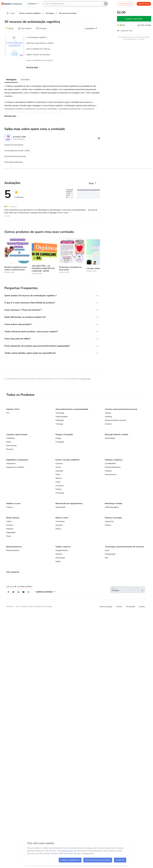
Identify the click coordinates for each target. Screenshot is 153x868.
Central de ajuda (106, 607)
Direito (58, 467)
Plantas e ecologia (113, 518)
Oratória (108, 424)
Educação (59, 471)
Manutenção (60, 507)
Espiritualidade (61, 417)
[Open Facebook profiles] (8, 592)
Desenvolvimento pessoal (115, 420)
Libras (58, 482)
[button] (50, 296)
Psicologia (60, 493)
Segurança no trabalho (15, 467)
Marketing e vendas (114, 503)
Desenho (59, 525)
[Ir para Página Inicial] (13, 4)
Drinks (9, 442)
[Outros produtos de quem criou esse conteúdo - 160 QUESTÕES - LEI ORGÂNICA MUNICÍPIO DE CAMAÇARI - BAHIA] (44, 256)
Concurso (59, 463)
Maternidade (110, 438)
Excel (107, 550)
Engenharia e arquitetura (17, 460)
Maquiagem (11, 532)
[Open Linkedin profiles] (18, 592)
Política (59, 489)
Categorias (33, 4)
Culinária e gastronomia (17, 435)
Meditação (60, 420)
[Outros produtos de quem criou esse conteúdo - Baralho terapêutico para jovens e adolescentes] (17, 256)
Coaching (108, 417)
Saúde (58, 561)
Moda (9, 536)
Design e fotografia (64, 435)
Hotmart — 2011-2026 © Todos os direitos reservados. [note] (29, 606)
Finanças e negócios (114, 460)
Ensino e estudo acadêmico (68, 460)
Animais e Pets (13, 409)
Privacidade (130, 607)
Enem (58, 475)
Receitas (10, 449)
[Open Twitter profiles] (13, 592)
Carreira (108, 413)
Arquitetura (11, 463)
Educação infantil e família (117, 435)
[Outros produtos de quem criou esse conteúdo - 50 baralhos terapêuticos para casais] (72, 256)
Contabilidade (110, 463)
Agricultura (109, 521)
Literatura (59, 486)
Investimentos (111, 475)
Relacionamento (13, 550)
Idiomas (59, 478)
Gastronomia (11, 446)
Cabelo (9, 521)
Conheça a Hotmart (46, 592)
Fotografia (60, 442)
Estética (10, 525)
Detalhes (25, 80)
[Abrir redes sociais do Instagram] (99, 139)
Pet (8, 413)
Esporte (59, 554)
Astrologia (60, 413)
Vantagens (11, 80)
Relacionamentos (14, 547)
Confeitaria (10, 438)
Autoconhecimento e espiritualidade (72, 409)
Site (107, 558)
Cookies (142, 607)
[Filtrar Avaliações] (93, 183)
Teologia (59, 424)
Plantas (108, 525)
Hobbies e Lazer (13, 503)
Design (58, 438)
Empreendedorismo (113, 467)
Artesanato (60, 521)
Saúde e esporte (63, 547)
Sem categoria (13, 572)
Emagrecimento (62, 550)
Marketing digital (112, 507)
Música (58, 529)
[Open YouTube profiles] (23, 592)
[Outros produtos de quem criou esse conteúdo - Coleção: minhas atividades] (99, 256)
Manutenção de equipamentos (69, 503)
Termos (119, 607)
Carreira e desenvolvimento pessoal (121, 409)
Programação (110, 554)
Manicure (10, 529)
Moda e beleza (13, 518)
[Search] (106, 4)
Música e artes (62, 518)
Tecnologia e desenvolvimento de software (124, 547)
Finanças (108, 471)
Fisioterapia (60, 558)
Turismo (9, 507)
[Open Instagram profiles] (28, 592)
